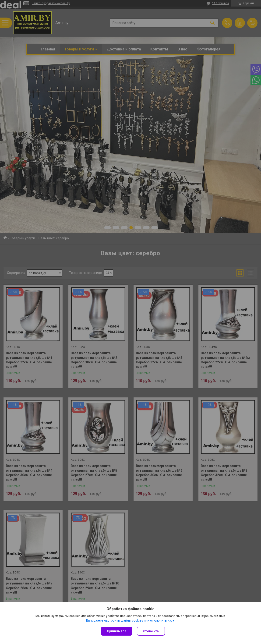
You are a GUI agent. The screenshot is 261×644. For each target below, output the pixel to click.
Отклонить (151, 631)
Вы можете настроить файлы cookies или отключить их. (129, 620)
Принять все (117, 631)
